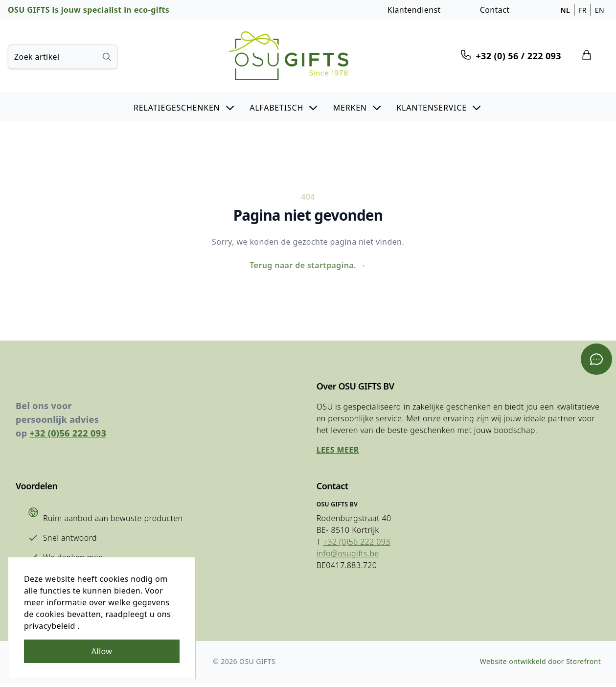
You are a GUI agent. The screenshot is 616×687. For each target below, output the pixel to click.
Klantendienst (414, 10)
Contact (495, 10)
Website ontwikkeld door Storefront (540, 664)
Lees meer (337, 452)
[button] (184, 107)
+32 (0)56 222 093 (68, 435)
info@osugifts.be (347, 556)
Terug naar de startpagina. (308, 266)
